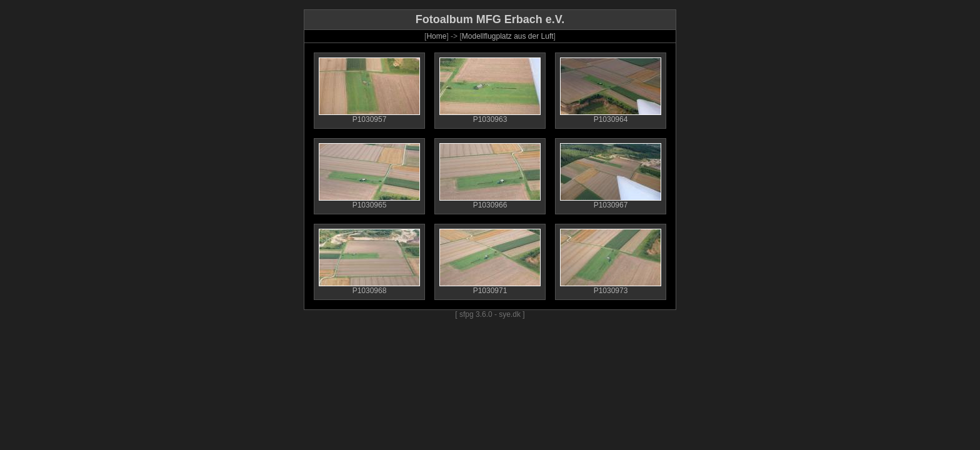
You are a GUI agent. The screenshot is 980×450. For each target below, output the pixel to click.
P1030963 (490, 116)
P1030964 (611, 116)
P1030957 (369, 116)
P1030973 (611, 287)
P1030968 (369, 287)
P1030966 (490, 202)
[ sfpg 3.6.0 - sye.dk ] (490, 314)
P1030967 (611, 202)
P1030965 (369, 202)
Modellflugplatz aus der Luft (508, 36)
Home (436, 36)
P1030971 (490, 287)
